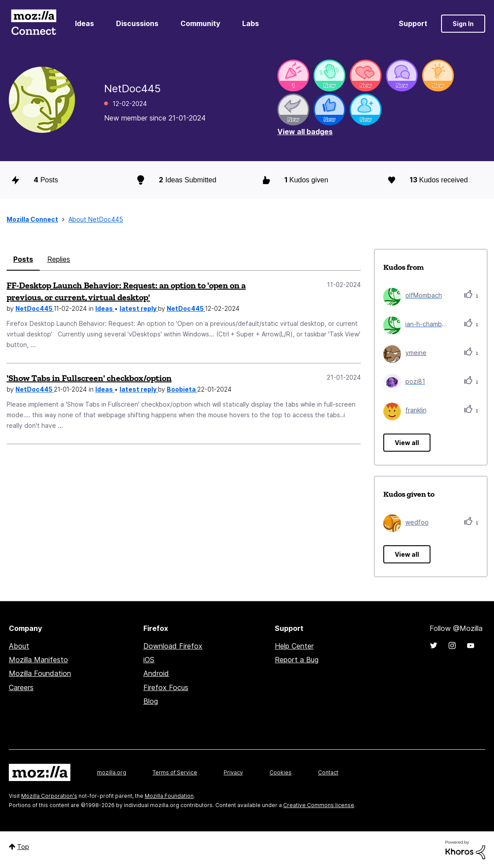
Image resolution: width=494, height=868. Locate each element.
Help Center (294, 646)
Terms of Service (175, 772)
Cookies (281, 772)
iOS (149, 660)
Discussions (137, 23)
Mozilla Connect (34, 24)
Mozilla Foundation (40, 673)
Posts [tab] (23, 259)
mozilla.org (112, 772)
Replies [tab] (59, 259)
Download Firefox (173, 646)
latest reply (139, 308)
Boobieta (182, 389)
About (19, 646)
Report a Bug (297, 660)
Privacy (233, 772)
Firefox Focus (166, 687)
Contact (328, 772)
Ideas (84, 23)
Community (200, 23)
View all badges (305, 132)
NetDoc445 (35, 308)
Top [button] (23, 847)
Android (156, 673)
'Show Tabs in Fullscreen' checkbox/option (89, 378)
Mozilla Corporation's (49, 796)
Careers (21, 687)
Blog (151, 701)
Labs (251, 23)
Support (413, 23)
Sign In (463, 24)
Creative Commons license (319, 805)
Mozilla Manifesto (38, 660)
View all (407, 443)
